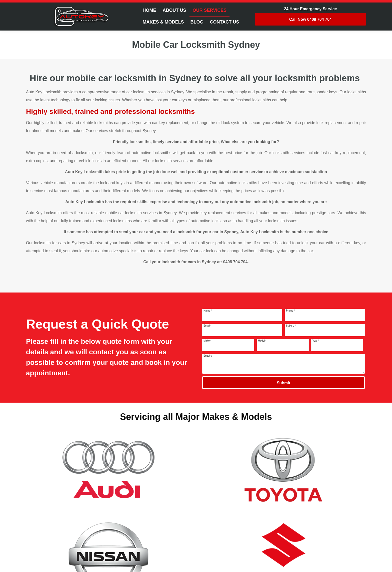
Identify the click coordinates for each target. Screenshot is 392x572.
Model (262, 341)
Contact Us (225, 22)
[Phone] (325, 315)
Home (149, 10)
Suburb (291, 326)
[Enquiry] (283, 364)
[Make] (228, 345)
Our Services (209, 10)
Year (316, 341)
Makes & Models (163, 22)
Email (207, 326)
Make (207, 341)
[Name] (242, 315)
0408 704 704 (310, 19)
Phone (290, 311)
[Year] (337, 345)
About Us (174, 10)
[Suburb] (325, 330)
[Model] (283, 345)
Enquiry (208, 356)
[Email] (242, 330)
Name (208, 311)
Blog (197, 22)
